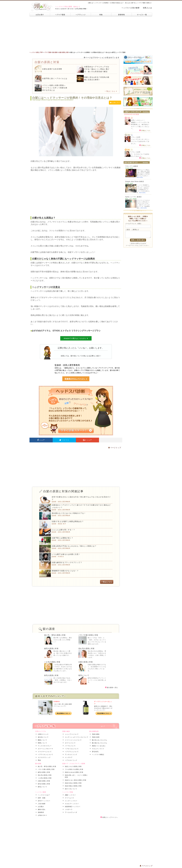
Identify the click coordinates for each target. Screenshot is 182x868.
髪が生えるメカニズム (99, 740)
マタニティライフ (98, 749)
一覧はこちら (111, 91)
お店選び (40, 807)
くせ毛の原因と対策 (52, 662)
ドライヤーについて (44, 752)
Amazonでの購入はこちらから (76, 338)
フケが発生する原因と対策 (74, 769)
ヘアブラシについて (71, 752)
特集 (101, 15)
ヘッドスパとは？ (44, 795)
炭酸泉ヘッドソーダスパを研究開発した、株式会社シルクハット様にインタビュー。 (140, 126)
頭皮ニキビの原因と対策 (73, 766)
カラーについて (70, 743)
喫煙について (42, 743)
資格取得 (40, 812)
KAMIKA (57, 702)
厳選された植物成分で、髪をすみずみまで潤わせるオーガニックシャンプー (103, 708)
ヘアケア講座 (60, 15)
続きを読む (140, 177)
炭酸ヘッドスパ (70, 795)
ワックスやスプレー (44, 746)
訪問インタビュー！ (138, 120)
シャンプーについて (71, 734)
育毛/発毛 (95, 752)
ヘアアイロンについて (45, 755)
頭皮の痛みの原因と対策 (73, 786)
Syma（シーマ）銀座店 (133, 197)
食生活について (43, 737)
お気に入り (115, 103)
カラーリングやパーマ (45, 749)
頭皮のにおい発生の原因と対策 (75, 780)
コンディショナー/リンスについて (76, 737)
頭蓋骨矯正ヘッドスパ (72, 807)
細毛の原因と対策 (51, 648)
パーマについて (70, 746)
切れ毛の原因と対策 (87, 648)
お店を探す (40, 15)
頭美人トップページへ (109, 817)
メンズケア (68, 757)
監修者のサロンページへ (76, 379)
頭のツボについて (71, 789)
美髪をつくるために (98, 746)
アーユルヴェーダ (71, 812)
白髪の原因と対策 (86, 662)
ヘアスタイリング (71, 760)
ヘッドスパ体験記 (98, 755)
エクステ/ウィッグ (44, 757)
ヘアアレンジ (81, 15)
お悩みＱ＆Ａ (42, 815)
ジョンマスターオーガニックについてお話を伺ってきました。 (140, 141)
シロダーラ (68, 809)
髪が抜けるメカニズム (99, 743)
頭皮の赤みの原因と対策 (73, 783)
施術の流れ (41, 809)
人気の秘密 (41, 804)
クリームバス (69, 798)
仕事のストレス (43, 734)
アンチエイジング (71, 755)
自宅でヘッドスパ (44, 801)
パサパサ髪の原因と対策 (88, 635)
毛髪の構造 (95, 734)
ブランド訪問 (136, 137)
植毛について (84, 675)
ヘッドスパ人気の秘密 (131, 8)
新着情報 (121, 15)
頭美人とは (147, 8)
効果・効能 (41, 798)
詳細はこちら (145, 130)
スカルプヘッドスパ (71, 804)
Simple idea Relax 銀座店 (135, 182)
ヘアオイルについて (71, 749)
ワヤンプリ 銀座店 (132, 166)
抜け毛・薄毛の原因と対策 (55, 635)
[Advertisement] (91, 34)
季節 (39, 760)
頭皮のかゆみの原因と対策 (74, 772)
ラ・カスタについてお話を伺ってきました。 (140, 155)
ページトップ (115, 448)
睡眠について (42, 740)
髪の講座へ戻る (111, 688)
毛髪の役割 (95, 737)
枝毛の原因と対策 (51, 675)
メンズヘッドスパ (71, 801)
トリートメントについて (73, 740)
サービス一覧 (142, 15)
